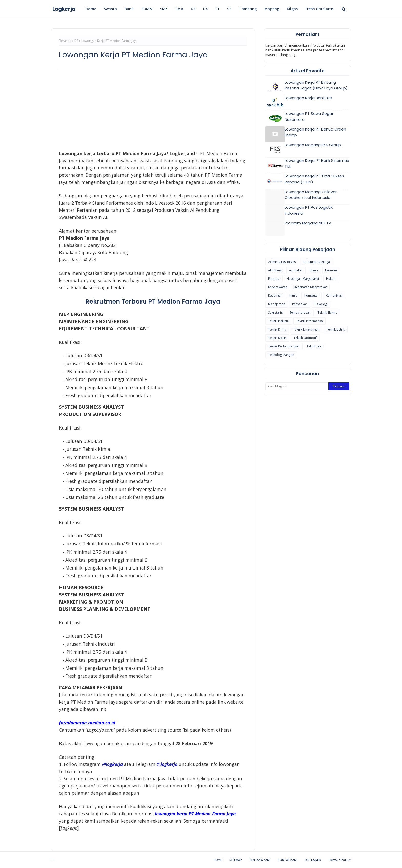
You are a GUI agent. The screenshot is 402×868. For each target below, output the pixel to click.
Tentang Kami (260, 860)
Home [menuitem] (91, 9)
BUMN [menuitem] (147, 9)
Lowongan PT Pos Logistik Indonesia (309, 210)
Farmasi (274, 279)
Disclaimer (313, 860)
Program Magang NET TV (308, 223)
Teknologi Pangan (281, 355)
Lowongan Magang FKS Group (313, 145)
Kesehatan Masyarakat (311, 287)
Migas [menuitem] (292, 9)
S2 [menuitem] (229, 9)
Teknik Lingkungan (306, 329)
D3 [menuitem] (193, 9)
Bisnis (314, 270)
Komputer (312, 296)
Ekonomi (331, 270)
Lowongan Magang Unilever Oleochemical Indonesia (311, 195)
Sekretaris (275, 312)
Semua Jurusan (300, 312)
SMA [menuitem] (179, 9)
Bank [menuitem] (129, 9)
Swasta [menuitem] (110, 9)
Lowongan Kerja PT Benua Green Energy (315, 132)
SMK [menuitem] (164, 9)
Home (218, 860)
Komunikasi (334, 296)
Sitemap (236, 860)
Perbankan (300, 304)
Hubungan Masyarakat (303, 279)
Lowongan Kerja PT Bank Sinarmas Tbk (317, 163)
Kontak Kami (288, 860)
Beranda (65, 41)
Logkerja (64, 9)
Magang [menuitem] (272, 9)
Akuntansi (275, 270)
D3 (76, 41)
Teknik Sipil (315, 346)
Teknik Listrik (336, 329)
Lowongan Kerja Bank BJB (308, 98)
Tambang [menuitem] (248, 9)
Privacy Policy (340, 860)
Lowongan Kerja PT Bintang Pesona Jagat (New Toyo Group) (316, 85)
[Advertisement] (153, 109)
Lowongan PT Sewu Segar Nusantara (309, 116)
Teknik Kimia (277, 329)
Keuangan (275, 296)
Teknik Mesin (277, 338)
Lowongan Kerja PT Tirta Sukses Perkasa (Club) (314, 179)
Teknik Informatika (309, 321)
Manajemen (277, 304)
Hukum (331, 279)
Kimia (293, 296)
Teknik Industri (279, 321)
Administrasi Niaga (316, 262)
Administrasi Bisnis (282, 262)
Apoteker (296, 270)
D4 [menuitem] (205, 9)
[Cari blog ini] (297, 386)
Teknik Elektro (328, 312)
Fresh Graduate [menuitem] (319, 9)
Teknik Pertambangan (284, 346)
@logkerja (167, 764)
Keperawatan (278, 287)
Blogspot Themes (52, 860)
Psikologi (321, 304)
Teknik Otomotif (305, 338)
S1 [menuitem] (217, 9)
